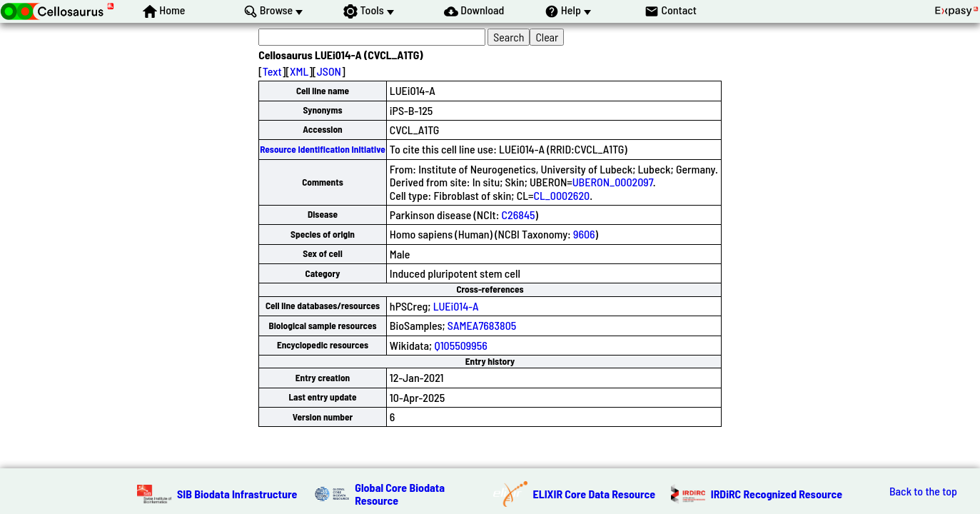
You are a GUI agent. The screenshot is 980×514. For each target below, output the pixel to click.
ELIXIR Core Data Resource (595, 494)
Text (272, 71)
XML (299, 71)
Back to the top (923, 491)
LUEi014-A (456, 306)
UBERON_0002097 (613, 182)
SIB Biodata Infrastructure (237, 494)
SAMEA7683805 (482, 325)
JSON (329, 71)
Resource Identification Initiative (323, 149)
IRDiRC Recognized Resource (777, 494)
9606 (584, 234)
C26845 (519, 215)
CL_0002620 (561, 195)
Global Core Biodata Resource (400, 494)
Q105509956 (460, 345)
